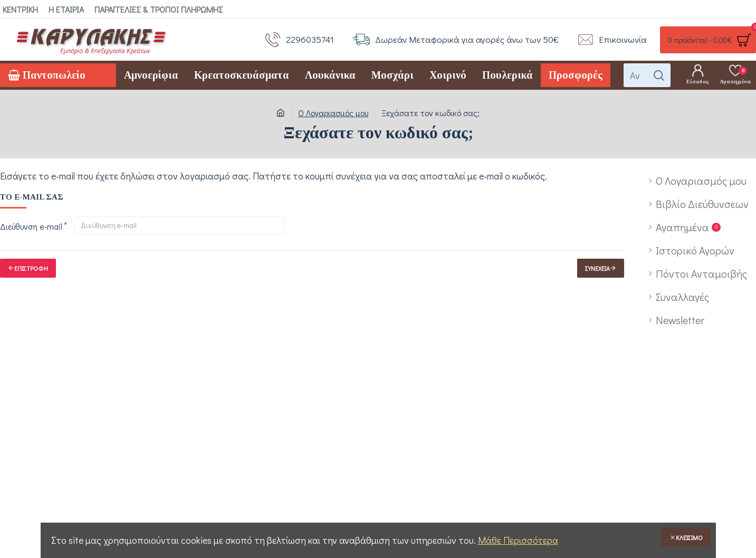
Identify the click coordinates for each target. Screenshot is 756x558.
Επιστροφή (31, 268)
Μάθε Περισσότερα (518, 540)
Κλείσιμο (689, 537)
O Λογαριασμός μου (333, 113)
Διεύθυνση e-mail (31, 226)
